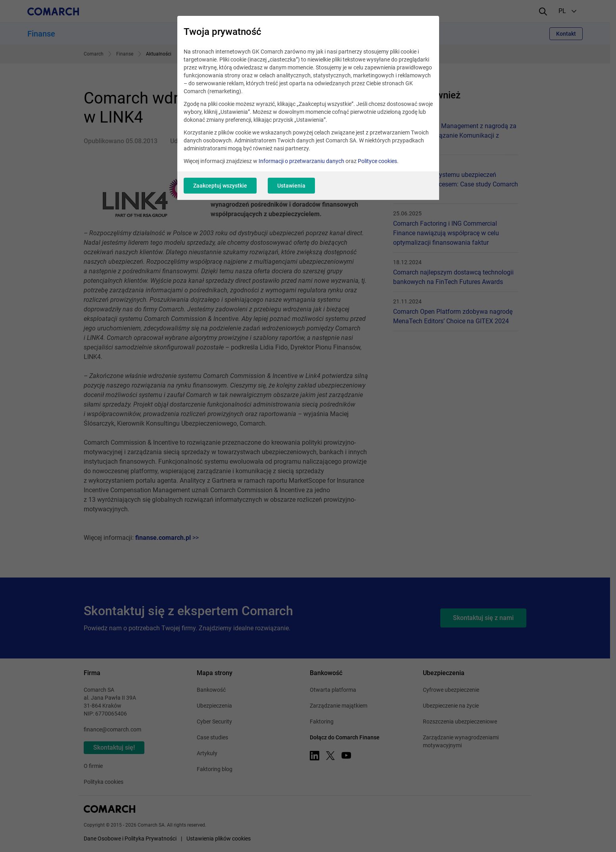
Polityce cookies (377, 161)
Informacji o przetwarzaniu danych (301, 161)
